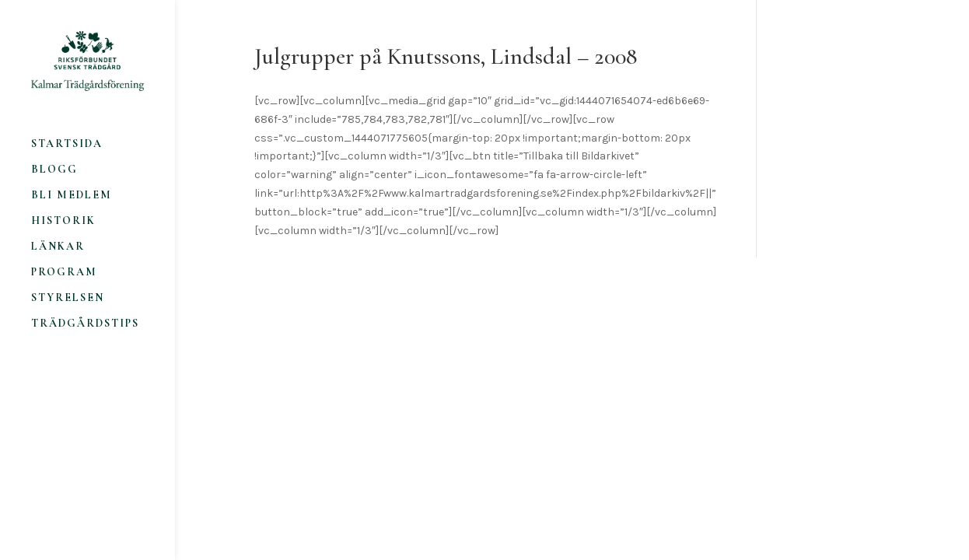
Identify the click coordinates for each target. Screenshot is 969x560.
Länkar (58, 247)
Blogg (54, 170)
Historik (63, 221)
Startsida (67, 144)
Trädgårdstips (85, 324)
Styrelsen (68, 298)
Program (64, 273)
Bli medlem (72, 196)
